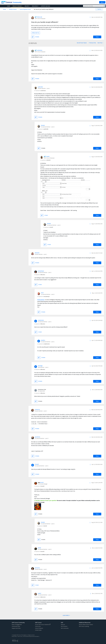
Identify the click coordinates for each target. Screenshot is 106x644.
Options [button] (100, 9)
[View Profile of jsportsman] (37, 437)
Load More (66, 615)
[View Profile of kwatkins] (43, 340)
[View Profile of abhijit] (39, 548)
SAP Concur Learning (84, 626)
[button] (90, 17)
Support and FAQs (16, 628)
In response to (40, 91)
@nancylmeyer (41, 300)
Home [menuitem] (8, 6)
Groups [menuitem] (27, 6)
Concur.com (38, 626)
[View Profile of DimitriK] (43, 125)
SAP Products (64, 626)
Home (4, 9)
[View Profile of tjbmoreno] (37, 568)
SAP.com (63, 625)
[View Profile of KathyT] (40, 593)
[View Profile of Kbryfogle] (40, 366)
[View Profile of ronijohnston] (41, 320)
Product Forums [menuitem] (17, 6)
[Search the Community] (94, 6)
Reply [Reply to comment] (97, 79)
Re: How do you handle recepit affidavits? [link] (44, 9)
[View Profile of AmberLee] (37, 410)
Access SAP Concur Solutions (43, 625)
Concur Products (39, 628)
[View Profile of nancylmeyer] (41, 271)
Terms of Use (20, 636)
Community (17, 2)
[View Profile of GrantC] (48, 156)
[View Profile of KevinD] (42, 482)
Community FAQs (16, 626)
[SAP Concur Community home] (7, 2)
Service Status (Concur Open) (86, 625)
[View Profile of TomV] (42, 293)
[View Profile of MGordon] (37, 253)
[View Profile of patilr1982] (40, 87)
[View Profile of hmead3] (37, 464)
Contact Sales (38, 630)
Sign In (102, 2)
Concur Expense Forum (25, 9)
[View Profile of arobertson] (40, 50)
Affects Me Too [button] (36, 33)
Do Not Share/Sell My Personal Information (31, 636)
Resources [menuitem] (35, 6)
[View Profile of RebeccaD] (40, 17)
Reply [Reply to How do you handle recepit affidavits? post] (97, 37)
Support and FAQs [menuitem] (45, 6)
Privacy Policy (14, 636)
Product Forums (13, 9)
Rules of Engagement (17, 625)
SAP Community (65, 628)
